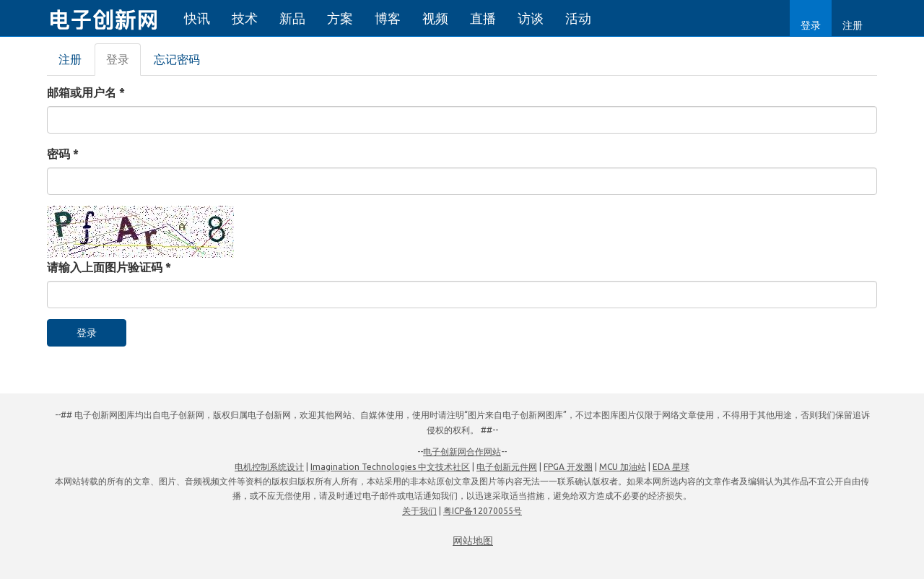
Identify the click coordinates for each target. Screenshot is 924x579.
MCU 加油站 (623, 467)
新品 (292, 18)
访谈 (531, 18)
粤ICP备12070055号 (483, 511)
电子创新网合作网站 (462, 452)
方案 (340, 18)
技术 (245, 18)
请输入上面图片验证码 (109, 267)
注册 (853, 25)
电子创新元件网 (507, 467)
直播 (483, 18)
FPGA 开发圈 (568, 467)
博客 (388, 18)
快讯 (197, 18)
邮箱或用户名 (86, 92)
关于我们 (419, 511)
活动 (578, 18)
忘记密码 (177, 59)
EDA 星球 (671, 467)
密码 (63, 154)
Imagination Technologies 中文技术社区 (390, 467)
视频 (435, 18)
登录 (811, 25)
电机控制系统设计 (269, 467)
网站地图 (473, 541)
